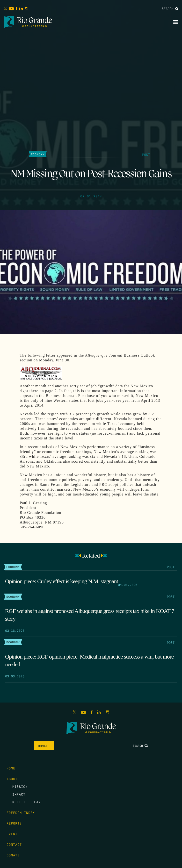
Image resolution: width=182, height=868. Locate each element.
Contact (14, 844)
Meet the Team (26, 802)
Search (170, 8)
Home (11, 768)
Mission (20, 786)
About (12, 779)
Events (13, 834)
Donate (44, 746)
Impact (19, 794)
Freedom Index (21, 812)
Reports (14, 823)
